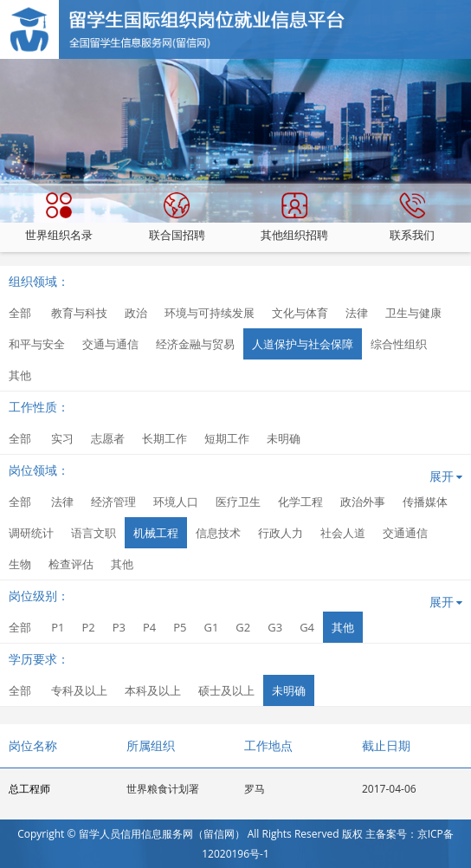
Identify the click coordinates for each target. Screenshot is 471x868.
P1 (58, 627)
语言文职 (94, 533)
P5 (180, 627)
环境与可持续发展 (210, 313)
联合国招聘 (177, 217)
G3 (275, 627)
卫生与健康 (413, 313)
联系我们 (412, 217)
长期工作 (165, 438)
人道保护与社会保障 (303, 344)
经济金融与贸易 (195, 344)
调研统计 (31, 533)
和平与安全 (37, 344)
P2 (88, 627)
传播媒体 (425, 502)
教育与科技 (79, 313)
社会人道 (343, 533)
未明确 (284, 438)
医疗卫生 (238, 502)
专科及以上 (79, 690)
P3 (119, 627)
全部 (20, 313)
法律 (357, 313)
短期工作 (227, 438)
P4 (149, 627)
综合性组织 (399, 344)
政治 (136, 313)
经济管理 (113, 502)
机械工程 (156, 533)
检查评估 (71, 564)
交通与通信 (110, 344)
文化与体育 (300, 313)
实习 (62, 438)
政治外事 (363, 502)
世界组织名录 (59, 217)
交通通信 (405, 533)
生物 (20, 564)
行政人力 (281, 533)
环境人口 (176, 502)
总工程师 (29, 789)
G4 (307, 627)
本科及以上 (153, 690)
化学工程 (300, 502)
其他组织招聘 (294, 217)
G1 (211, 627)
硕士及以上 (226, 690)
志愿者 (108, 438)
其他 (20, 375)
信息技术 (218, 533)
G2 (243, 627)
